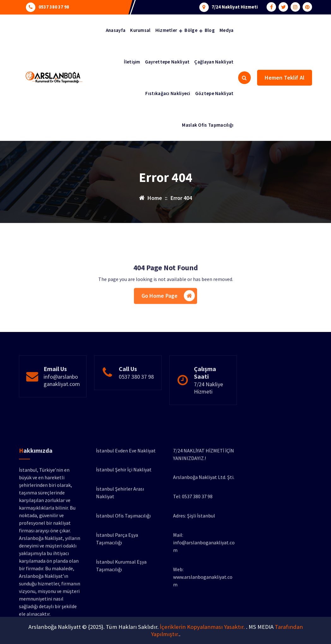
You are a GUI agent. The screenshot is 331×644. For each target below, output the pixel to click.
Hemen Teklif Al (285, 78)
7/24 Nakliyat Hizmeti (235, 6)
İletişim (132, 62)
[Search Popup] (244, 78)
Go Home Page (168, 311)
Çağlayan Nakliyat (214, 62)
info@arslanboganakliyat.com (62, 398)
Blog (210, 30)
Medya (227, 30)
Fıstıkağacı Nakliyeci (168, 93)
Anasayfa (116, 30)
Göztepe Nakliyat (214, 93)
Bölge (191, 30)
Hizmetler (166, 30)
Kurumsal (140, 30)
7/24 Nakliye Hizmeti (208, 406)
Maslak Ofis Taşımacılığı (208, 125)
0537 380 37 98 (54, 6)
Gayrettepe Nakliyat (167, 62)
